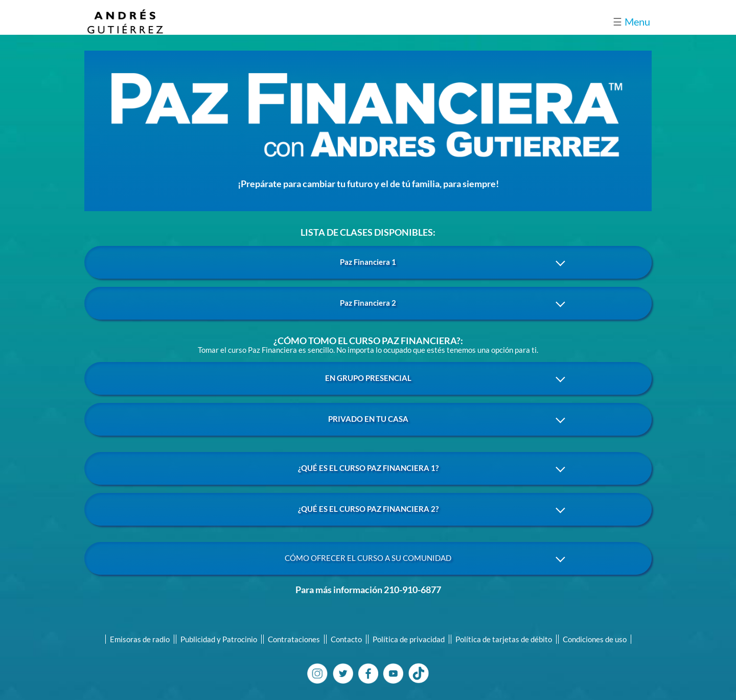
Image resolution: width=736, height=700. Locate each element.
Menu (631, 21)
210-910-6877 (412, 590)
